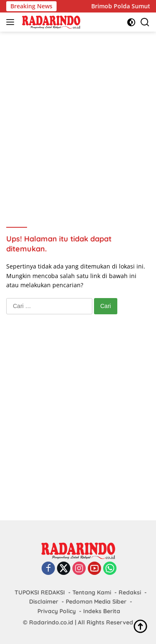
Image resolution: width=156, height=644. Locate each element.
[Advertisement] (78, 118)
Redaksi (130, 592)
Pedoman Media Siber (96, 602)
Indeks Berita (102, 611)
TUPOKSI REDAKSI (40, 592)
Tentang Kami (92, 592)
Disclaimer (44, 602)
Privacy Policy (57, 611)
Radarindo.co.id (51, 622)
